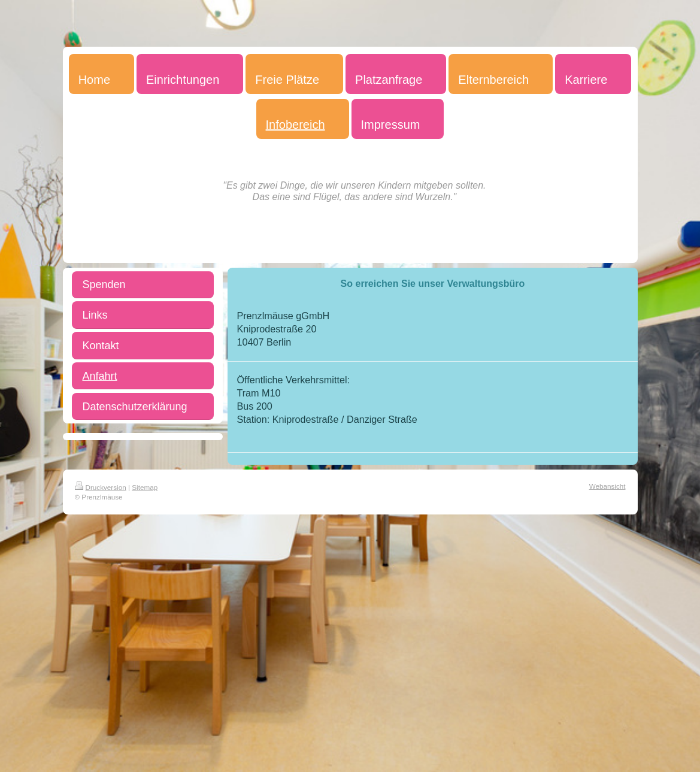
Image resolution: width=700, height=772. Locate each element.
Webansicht (607, 486)
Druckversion (101, 487)
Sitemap (145, 487)
